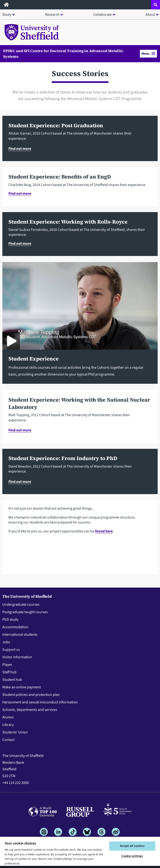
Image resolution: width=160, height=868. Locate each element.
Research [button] (52, 15)
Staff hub (9, 672)
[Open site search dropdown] (156, 5)
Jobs (6, 642)
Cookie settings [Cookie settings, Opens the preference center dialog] (132, 856)
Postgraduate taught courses (25, 612)
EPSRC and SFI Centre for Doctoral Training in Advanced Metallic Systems (63, 54)
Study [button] (7, 15)
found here (104, 531)
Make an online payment (22, 687)
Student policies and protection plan (31, 695)
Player (7, 665)
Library (8, 725)
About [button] (150, 15)
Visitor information (17, 657)
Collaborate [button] (102, 15)
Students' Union (15, 732)
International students (20, 635)
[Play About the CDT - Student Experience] (11, 341)
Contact (8, 740)
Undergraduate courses (21, 604)
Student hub (12, 680)
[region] (80, 852)
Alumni (8, 717)
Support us (11, 650)
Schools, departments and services (30, 710)
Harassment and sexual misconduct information (40, 702)
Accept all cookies (132, 846)
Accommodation (15, 627)
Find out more (20, 149)
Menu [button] (148, 54)
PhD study (10, 620)
